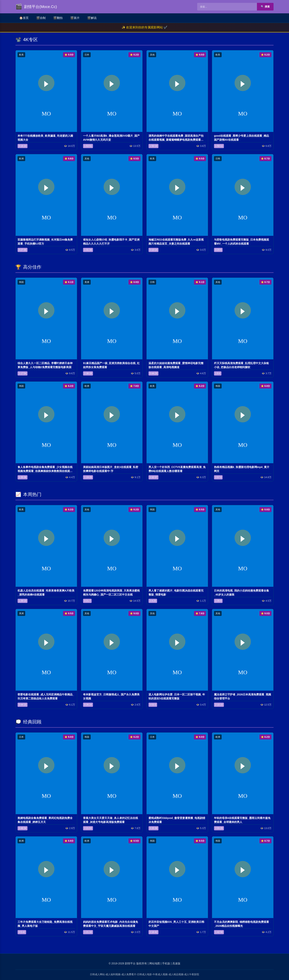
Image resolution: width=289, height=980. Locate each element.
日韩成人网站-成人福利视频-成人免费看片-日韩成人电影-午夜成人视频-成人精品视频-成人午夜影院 (144, 974)
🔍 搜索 (265, 7)
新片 (75, 18)
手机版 (166, 963)
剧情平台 (130, 963)
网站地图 (155, 963)
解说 (92, 18)
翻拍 (58, 18)
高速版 (176, 963)
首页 (24, 18)
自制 (41, 18)
